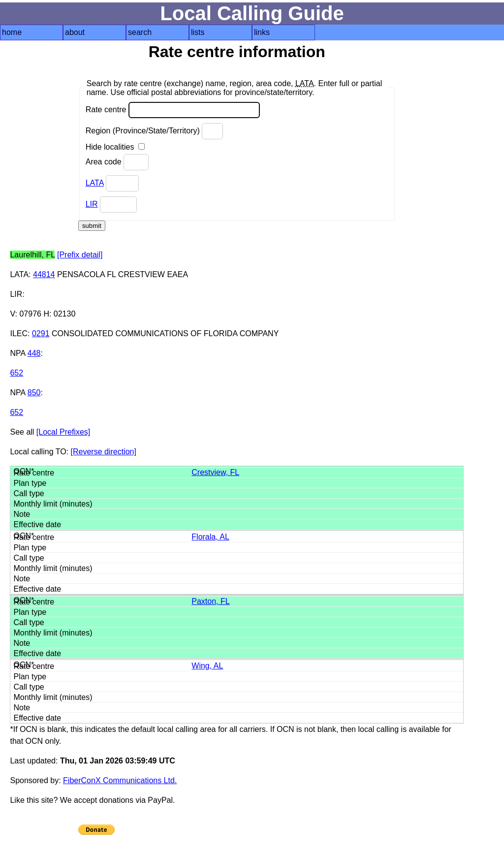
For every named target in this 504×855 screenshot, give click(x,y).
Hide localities (115, 147)
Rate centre (173, 110)
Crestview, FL (215, 472)
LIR (92, 204)
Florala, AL (210, 537)
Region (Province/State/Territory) (155, 131)
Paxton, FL (210, 601)
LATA (95, 183)
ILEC (19, 333)
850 (34, 393)
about (75, 32)
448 (34, 353)
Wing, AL (207, 666)
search (140, 32)
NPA (17, 353)
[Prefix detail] (80, 255)
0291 (41, 333)
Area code (117, 162)
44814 (44, 274)
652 (16, 373)
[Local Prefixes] (63, 432)
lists (198, 32)
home (12, 32)
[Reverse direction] (104, 452)
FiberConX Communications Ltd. (120, 780)
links (262, 32)
